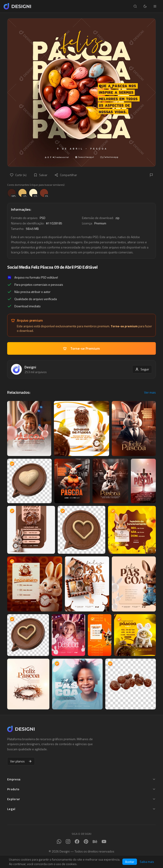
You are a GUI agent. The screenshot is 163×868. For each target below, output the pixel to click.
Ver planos (21, 761)
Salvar (41, 175)
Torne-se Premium (81, 348)
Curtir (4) (18, 175)
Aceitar (130, 862)
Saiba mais (147, 862)
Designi (30, 367)
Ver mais (150, 392)
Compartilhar (66, 175)
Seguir (142, 369)
